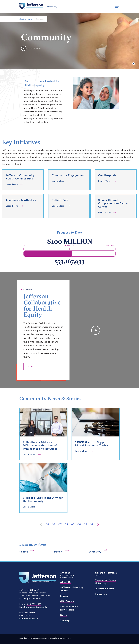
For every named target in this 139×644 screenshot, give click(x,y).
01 (47, 524)
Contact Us (25, 616)
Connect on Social (29, 618)
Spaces (24, 552)
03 (60, 524)
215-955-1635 (34, 604)
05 (73, 524)
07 (85, 524)
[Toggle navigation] (116, 6)
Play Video (31, 48)
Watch (32, 366)
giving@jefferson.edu (37, 607)
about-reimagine (26, 19)
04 (66, 524)
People (59, 552)
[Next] (98, 524)
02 (54, 524)
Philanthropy (52, 7)
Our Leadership (27, 613)
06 (79, 524)
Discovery (95, 552)
